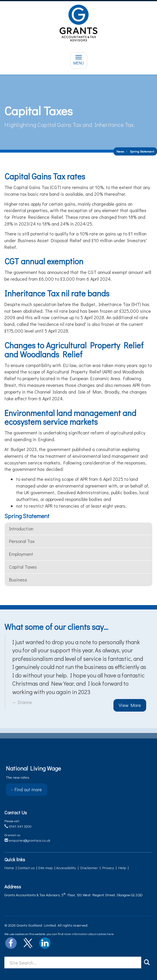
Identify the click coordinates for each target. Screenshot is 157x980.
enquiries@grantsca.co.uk (27, 840)
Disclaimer (89, 868)
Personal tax (22, 541)
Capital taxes (23, 567)
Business (18, 580)
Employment (21, 554)
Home (9, 868)
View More (130, 705)
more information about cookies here (89, 934)
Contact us (26, 868)
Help (122, 868)
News (120, 151)
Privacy (108, 868)
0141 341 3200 (18, 826)
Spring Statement (142, 151)
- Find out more (26, 789)
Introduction (21, 529)
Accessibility (66, 868)
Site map (45, 868)
